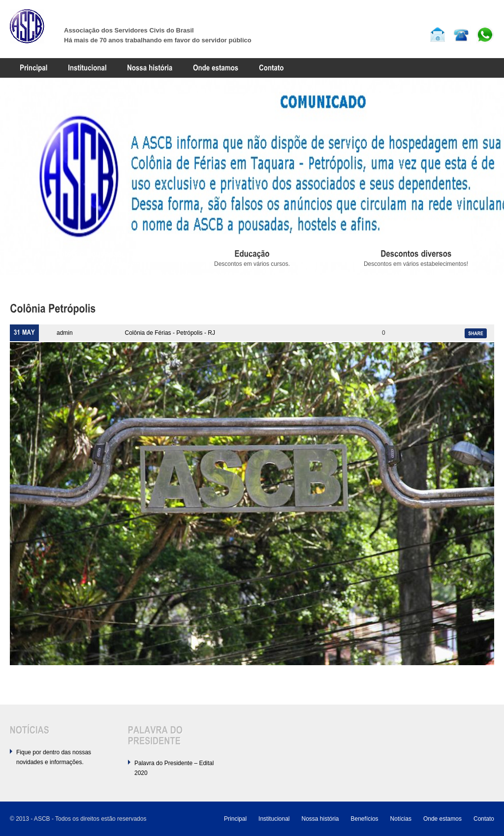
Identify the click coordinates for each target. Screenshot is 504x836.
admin (65, 333)
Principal (235, 819)
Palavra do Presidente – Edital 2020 (174, 768)
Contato (484, 819)
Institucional (274, 819)
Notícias (401, 819)
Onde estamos (442, 819)
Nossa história (320, 819)
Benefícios (365, 819)
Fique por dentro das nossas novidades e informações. (54, 757)
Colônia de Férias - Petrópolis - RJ (170, 333)
